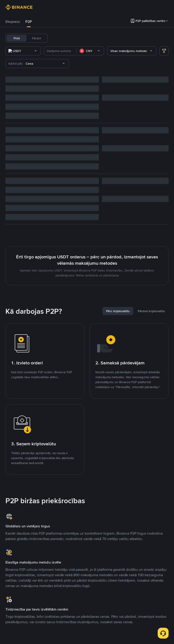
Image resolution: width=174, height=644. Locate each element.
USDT (57, 38)
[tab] (13, 22)
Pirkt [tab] (17, 38)
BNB (103, 38)
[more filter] (164, 51)
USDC (70, 38)
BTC (82, 38)
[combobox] (52, 51)
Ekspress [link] (13, 22)
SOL (114, 38)
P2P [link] (29, 22)
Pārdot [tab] (36, 38)
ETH (92, 38)
